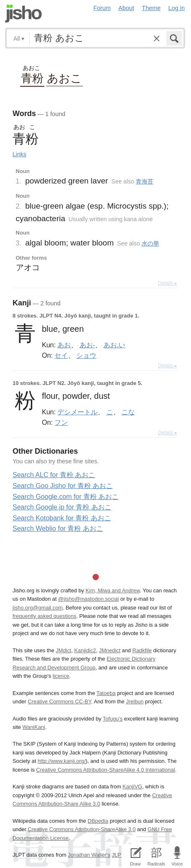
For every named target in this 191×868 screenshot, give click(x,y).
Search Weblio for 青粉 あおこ (58, 528)
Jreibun (135, 701)
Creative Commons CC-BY (59, 701)
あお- (87, 345)
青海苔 (145, 181)
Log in (177, 8)
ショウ (86, 355)
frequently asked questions (44, 616)
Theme (151, 8)
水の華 (150, 243)
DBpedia (98, 821)
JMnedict (110, 650)
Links (19, 154)
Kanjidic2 (85, 650)
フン (61, 422)
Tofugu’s (112, 719)
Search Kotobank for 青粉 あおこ (62, 518)
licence (61, 676)
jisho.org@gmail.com (38, 608)
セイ (61, 355)
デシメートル (77, 412)
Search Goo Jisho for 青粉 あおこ (63, 486)
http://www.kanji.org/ (62, 761)
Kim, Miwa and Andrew (112, 590)
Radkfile (142, 650)
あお (64, 345)
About (126, 8)
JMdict (63, 650)
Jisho (23, 14)
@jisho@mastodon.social (89, 599)
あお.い (114, 345)
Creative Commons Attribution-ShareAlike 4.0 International (105, 770)
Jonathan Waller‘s (89, 855)
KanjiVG (132, 787)
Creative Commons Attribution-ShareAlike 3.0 (81, 829)
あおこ (65, 78)
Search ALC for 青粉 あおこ (54, 475)
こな (128, 412)
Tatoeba (106, 693)
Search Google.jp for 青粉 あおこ (62, 507)
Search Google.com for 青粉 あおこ (66, 497)
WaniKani (34, 727)
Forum (102, 8)
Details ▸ (168, 283)
